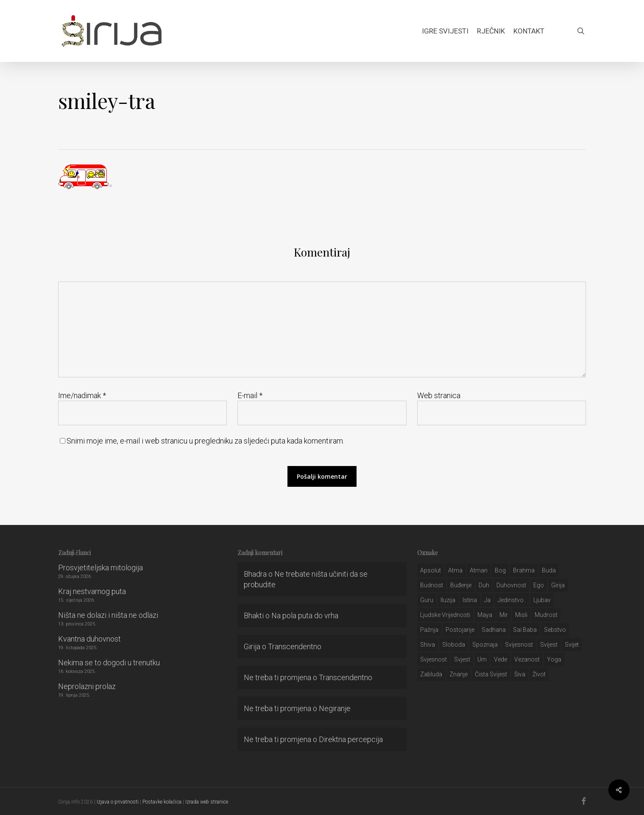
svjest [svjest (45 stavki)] (462, 659)
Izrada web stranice (207, 802)
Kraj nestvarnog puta (92, 591)
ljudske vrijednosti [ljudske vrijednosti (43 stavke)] (445, 615)
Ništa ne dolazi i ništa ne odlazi (108, 615)
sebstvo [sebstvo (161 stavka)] (555, 630)
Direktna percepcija (351, 739)
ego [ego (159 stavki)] (539, 585)
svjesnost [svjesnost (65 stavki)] (434, 659)
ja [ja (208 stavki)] (487, 600)
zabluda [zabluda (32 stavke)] (431, 674)
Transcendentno (295, 646)
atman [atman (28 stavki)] (479, 570)
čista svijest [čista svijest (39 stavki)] (491, 674)
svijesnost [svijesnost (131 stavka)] (519, 645)
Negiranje (335, 708)
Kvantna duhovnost (89, 639)
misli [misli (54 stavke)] (521, 615)
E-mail (250, 395)
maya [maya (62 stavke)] (485, 615)
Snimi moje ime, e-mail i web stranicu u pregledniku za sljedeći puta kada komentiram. (205, 441)
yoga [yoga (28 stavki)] (554, 659)
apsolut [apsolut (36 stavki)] (431, 570)
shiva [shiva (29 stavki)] (428, 645)
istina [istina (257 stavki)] (470, 600)
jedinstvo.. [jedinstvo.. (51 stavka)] (512, 600)
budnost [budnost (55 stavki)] (432, 585)
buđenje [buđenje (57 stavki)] (461, 585)
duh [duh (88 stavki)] (484, 585)
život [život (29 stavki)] (539, 674)
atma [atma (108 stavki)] (455, 570)
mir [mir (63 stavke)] (504, 615)
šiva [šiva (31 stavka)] (520, 674)
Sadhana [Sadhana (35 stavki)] (494, 630)
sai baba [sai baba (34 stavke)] (525, 630)
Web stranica (439, 395)
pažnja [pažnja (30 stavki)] (429, 630)
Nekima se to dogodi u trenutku (109, 663)
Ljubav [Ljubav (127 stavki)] (542, 600)
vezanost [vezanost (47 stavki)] (527, 659)
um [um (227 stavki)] (482, 659)
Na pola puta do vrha (305, 615)
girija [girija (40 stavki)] (558, 585)
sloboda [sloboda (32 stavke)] (454, 645)
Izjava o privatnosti (118, 802)
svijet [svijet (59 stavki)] (572, 645)
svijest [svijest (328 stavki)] (549, 645)
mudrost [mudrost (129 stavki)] (546, 615)
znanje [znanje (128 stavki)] (459, 674)
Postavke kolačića (162, 802)
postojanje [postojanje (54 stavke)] (460, 630)
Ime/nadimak (82, 395)
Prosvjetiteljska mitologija (100, 568)
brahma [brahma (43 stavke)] (524, 570)
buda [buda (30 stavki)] (549, 570)
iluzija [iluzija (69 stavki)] (448, 600)
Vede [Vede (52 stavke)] (500, 659)
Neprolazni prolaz (87, 686)
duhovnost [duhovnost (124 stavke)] (511, 585)
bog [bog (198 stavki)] (500, 570)
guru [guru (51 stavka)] (427, 600)
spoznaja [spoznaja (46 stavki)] (485, 645)
